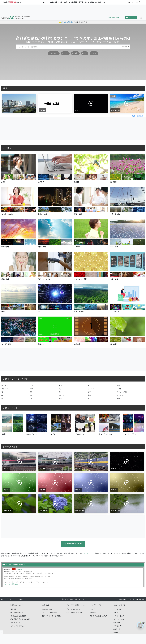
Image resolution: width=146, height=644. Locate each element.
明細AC (116, 632)
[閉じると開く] (2, 632)
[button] (115, 18)
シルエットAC (119, 616)
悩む (89, 399)
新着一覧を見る (138, 116)
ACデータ (117, 629)
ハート (61, 395)
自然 (61, 399)
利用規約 (93, 613)
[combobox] (71, 47)
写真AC (116, 613)
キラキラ (5, 385)
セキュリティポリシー (18, 626)
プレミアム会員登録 (49, 613)
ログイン (131, 18)
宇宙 (32, 389)
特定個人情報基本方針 (18, 616)
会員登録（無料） (114, 18)
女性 (32, 385)
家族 (118, 399)
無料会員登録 (47, 609)
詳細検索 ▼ (125, 47)
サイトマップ (15, 622)
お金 (118, 385)
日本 (89, 392)
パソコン (5, 389)
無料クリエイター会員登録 (52, 616)
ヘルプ (92, 609)
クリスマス (121, 395)
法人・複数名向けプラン (75, 613)
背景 (61, 385)
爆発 (89, 395)
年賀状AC (117, 622)
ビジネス (91, 389)
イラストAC (118, 609)
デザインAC (118, 626)
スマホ (119, 389)
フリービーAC (119, 619)
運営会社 (14, 609)
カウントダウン (122, 392)
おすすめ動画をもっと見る (73, 544)
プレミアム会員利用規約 (98, 616)
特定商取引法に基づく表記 (20, 619)
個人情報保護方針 (17, 613)
